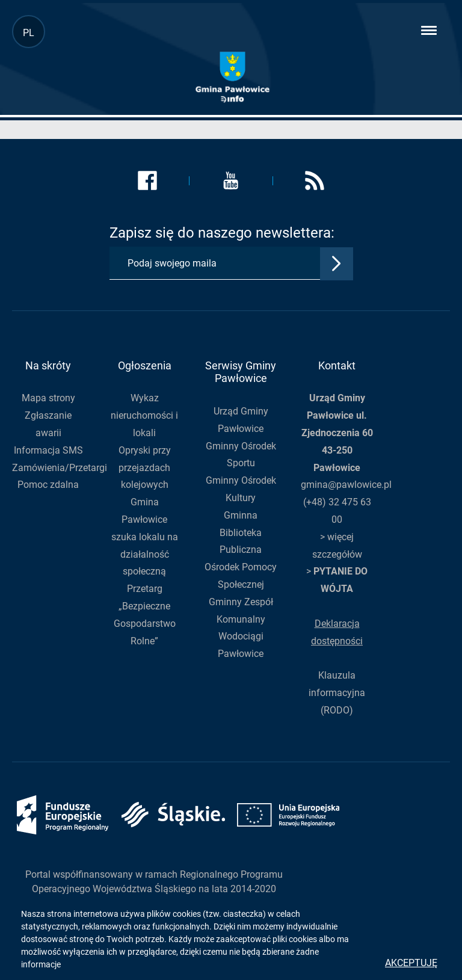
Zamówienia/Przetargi (60, 468)
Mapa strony (48, 398)
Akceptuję (411, 963)
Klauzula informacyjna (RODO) (337, 693)
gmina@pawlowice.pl (346, 485)
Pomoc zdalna (48, 485)
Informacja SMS (48, 450)
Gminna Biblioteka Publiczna (241, 533)
